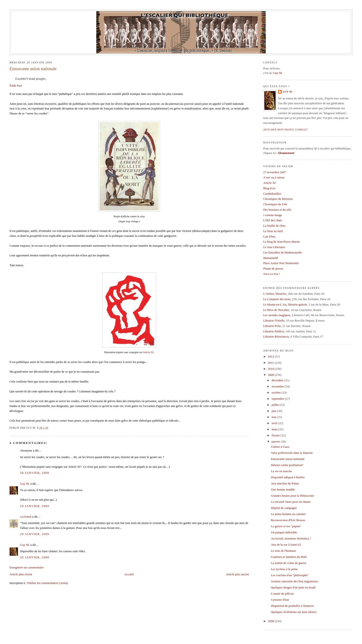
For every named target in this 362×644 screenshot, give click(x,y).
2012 (271, 356)
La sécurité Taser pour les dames (291, 502)
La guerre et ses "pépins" (286, 526)
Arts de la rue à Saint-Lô (286, 545)
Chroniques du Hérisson (278, 199)
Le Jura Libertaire (274, 247)
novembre (278, 386)
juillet (276, 405)
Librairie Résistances (276, 336)
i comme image (273, 215)
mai (274, 417)
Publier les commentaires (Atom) (48, 583)
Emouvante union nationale (33, 69)
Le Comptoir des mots (277, 299)
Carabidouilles (272, 194)
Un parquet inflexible (284, 532)
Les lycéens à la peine (284, 569)
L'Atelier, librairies (275, 294)
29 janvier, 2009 (35, 506)
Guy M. (25, 484)
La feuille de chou (274, 226)
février (276, 435)
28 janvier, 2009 (35, 473)
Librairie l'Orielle (274, 320)
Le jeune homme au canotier (288, 514)
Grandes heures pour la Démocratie (293, 496)
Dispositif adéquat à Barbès (288, 477)
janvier (276, 441)
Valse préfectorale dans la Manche (292, 453)
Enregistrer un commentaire (26, 567)
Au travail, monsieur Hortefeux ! (291, 538)
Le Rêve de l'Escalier (276, 310)
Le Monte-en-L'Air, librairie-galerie (285, 304)
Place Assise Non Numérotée (281, 263)
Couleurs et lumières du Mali (289, 557)
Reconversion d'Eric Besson (288, 520)
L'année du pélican (282, 594)
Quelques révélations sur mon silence (294, 612)
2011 (271, 363)
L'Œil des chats (273, 220)
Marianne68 (271, 258)
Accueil (129, 574)
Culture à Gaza (280, 447)
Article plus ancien (237, 574)
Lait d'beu (269, 236)
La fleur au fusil (273, 231)
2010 (271, 369)
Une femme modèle (283, 489)
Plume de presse (273, 268)
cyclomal (26, 517)
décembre (278, 380)
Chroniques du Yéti (275, 204)
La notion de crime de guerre (289, 563)
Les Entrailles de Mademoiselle (282, 252)
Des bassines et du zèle (277, 210)
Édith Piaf (16, 86)
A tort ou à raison (274, 177)
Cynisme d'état (280, 600)
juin (274, 411)
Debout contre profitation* (287, 465)
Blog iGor (269, 188)
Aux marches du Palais (285, 483)
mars (275, 429)
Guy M (277, 73)
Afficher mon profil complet (285, 130)
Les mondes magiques (277, 315)
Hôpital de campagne (284, 508)
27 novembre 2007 (275, 172)
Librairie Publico (274, 331)
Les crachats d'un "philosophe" (290, 575)
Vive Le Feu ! (272, 274)
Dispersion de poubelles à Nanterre (292, 606)
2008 (271, 621)
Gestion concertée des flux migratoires (295, 581)
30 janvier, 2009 (35, 557)
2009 (271, 375)
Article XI (148, 352)
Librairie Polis (272, 326)
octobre (277, 392)
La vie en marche (282, 471)
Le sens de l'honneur (284, 551)
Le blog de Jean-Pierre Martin (282, 242)
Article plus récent (21, 574)
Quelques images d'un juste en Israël (293, 587)
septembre (278, 399)
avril (275, 423)
